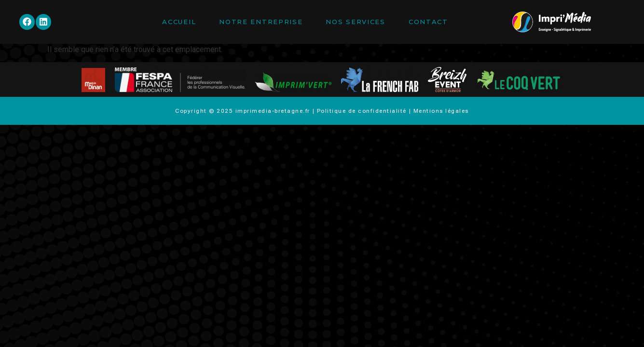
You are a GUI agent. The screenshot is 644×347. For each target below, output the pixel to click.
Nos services (355, 22)
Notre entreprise (261, 22)
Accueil (179, 22)
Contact (428, 22)
